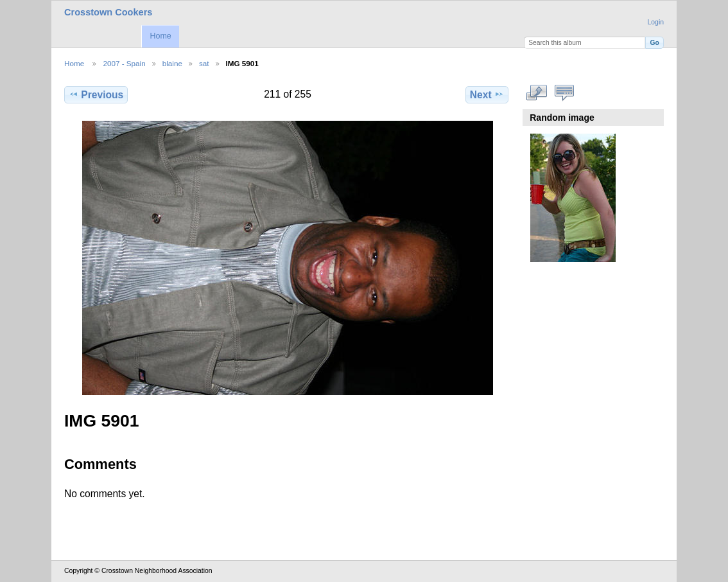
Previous (96, 94)
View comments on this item (565, 93)
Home (160, 36)
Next (487, 94)
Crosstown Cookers (108, 12)
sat (204, 63)
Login (656, 22)
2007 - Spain (124, 63)
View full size (537, 93)
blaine (172, 63)
